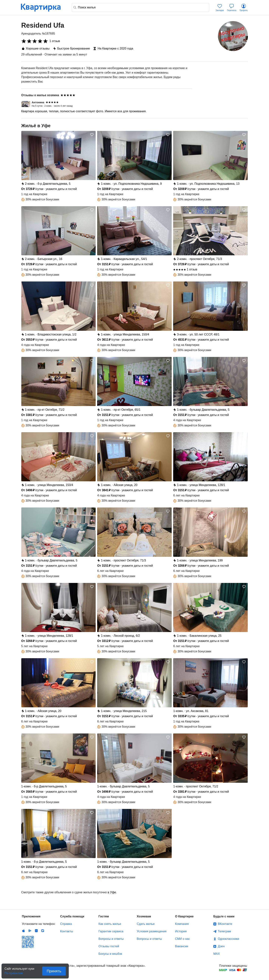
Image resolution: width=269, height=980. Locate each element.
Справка (66, 924)
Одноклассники (228, 939)
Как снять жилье (110, 924)
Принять (54, 971)
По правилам (14, 972)
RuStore (43, 931)
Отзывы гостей (109, 946)
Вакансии (182, 946)
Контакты (67, 931)
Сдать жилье (146, 924)
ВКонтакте (225, 924)
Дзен (221, 946)
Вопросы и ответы (111, 939)
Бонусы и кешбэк (110, 954)
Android (30, 931)
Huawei (36, 931)
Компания (182, 924)
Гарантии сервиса (111, 931)
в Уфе (112, 892)
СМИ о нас (183, 939)
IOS (24, 931)
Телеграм (224, 931)
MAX (217, 954)
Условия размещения (152, 931)
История (181, 931)
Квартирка (43, 7)
